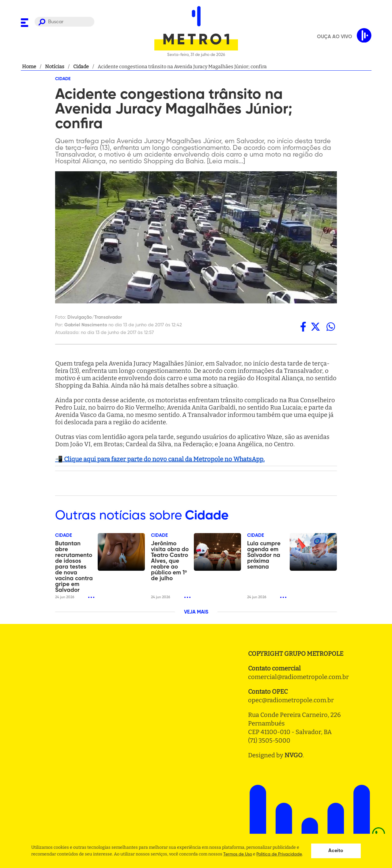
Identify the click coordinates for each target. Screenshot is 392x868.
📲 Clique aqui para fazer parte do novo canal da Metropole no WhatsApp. (160, 459)
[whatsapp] (331, 326)
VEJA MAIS (196, 612)
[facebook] (303, 326)
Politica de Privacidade (279, 854)
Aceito (336, 851)
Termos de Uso (238, 854)
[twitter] (315, 326)
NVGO (294, 755)
